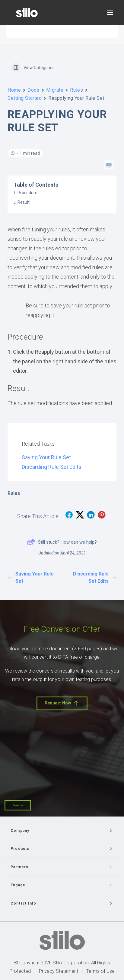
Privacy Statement (59, 971)
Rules (76, 90)
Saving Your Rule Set (46, 457)
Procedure (27, 193)
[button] (110, 13)
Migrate (55, 90)
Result (24, 202)
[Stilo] (27, 13)
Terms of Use (100, 971)
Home (14, 90)
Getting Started (25, 98)
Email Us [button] (18, 805)
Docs (33, 90)
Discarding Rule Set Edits (52, 467)
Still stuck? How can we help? (62, 542)
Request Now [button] (62, 703)
